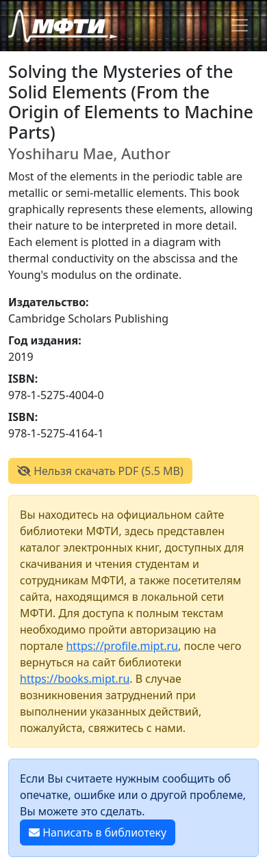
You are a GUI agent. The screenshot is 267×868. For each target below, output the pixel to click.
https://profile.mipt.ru (122, 646)
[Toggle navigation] (240, 25)
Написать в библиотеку (98, 832)
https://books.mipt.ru (75, 679)
